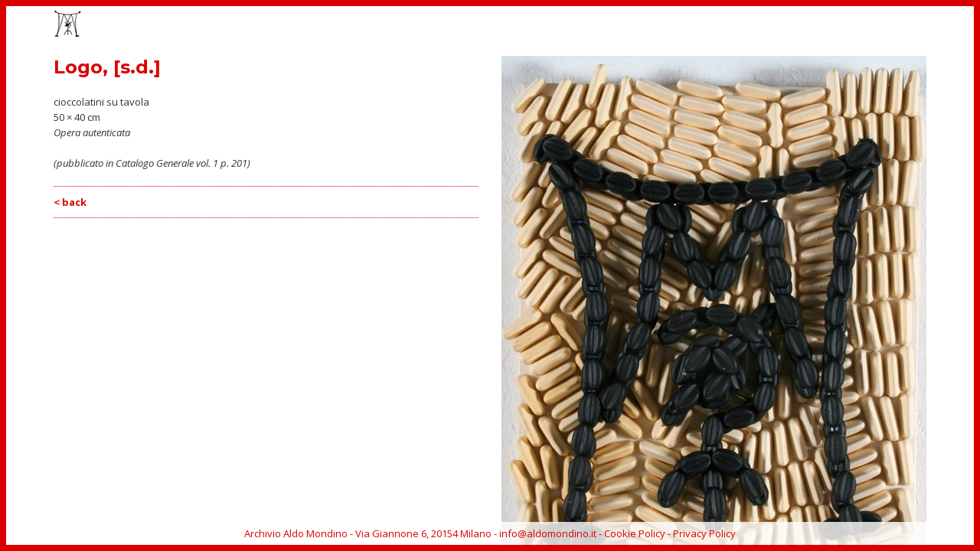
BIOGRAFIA (811, 25)
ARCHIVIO (875, 25)
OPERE (635, 25)
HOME (588, 25)
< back (70, 202)
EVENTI (684, 25)
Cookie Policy (635, 533)
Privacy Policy (704, 533)
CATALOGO (743, 25)
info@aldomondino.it (548, 533)
